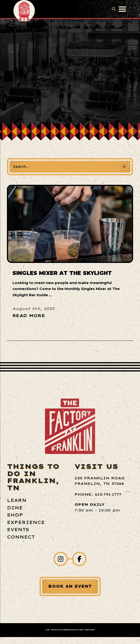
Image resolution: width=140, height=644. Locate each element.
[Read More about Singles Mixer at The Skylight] (33, 315)
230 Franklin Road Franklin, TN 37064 (100, 481)
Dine (15, 508)
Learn (17, 500)
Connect (21, 537)
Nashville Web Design (64, 630)
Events (18, 530)
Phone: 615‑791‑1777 (98, 494)
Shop (15, 515)
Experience (26, 522)
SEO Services (87, 630)
